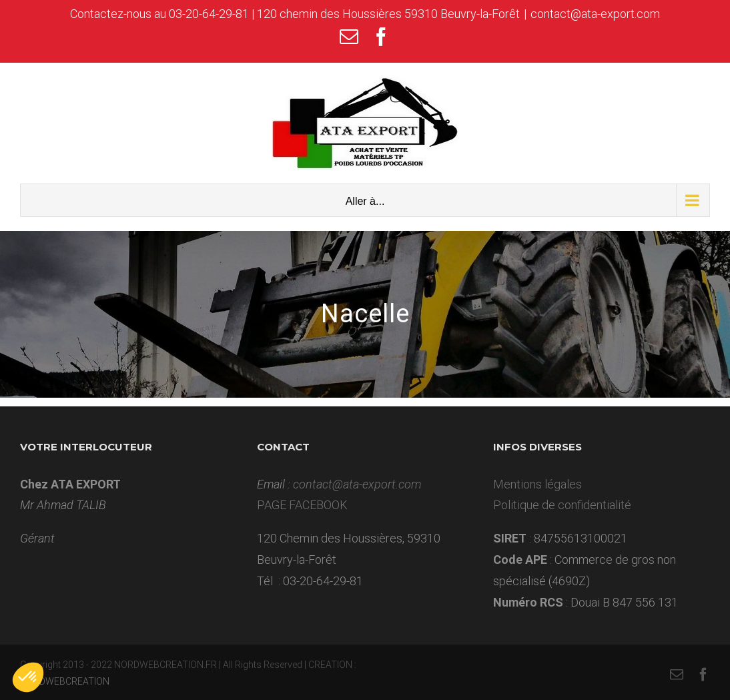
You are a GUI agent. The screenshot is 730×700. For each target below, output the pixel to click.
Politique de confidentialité (562, 505)
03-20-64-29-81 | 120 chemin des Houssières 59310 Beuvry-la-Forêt (344, 14)
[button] (28, 677)
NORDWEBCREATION (65, 681)
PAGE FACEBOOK (302, 505)
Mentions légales (537, 484)
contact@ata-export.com (595, 14)
